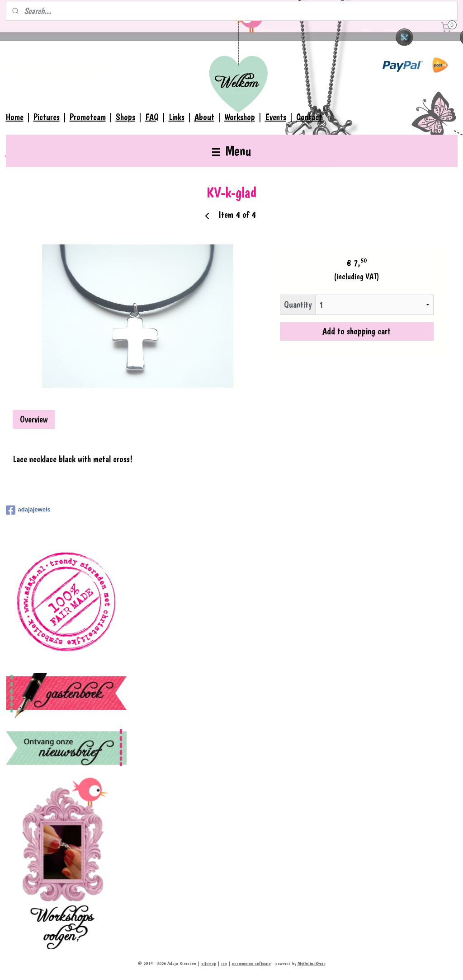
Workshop (240, 117)
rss (224, 964)
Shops (125, 117)
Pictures (47, 117)
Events (276, 117)
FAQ (152, 117)
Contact (309, 117)
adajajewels (28, 510)
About (204, 117)
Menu (231, 151)
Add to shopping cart (357, 331)
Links (177, 117)
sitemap (209, 964)
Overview (34, 419)
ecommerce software (251, 964)
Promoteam (88, 117)
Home (15, 117)
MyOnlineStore (312, 964)
